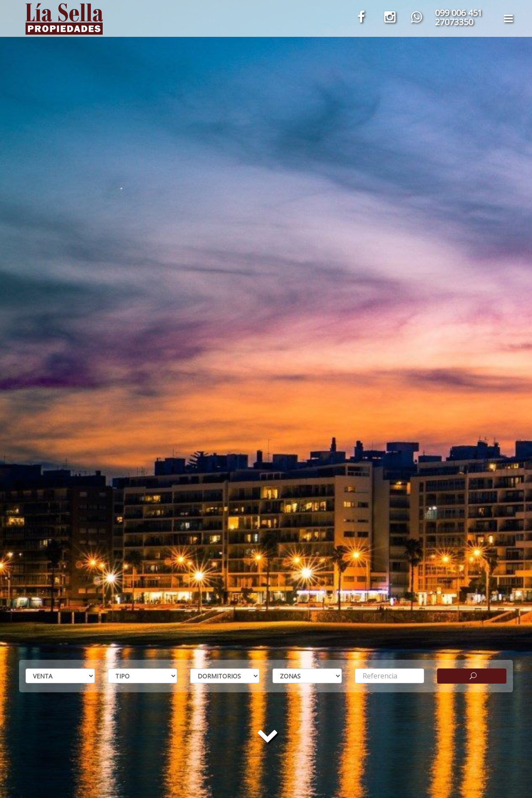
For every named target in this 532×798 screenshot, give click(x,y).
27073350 (454, 22)
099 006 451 (459, 13)
